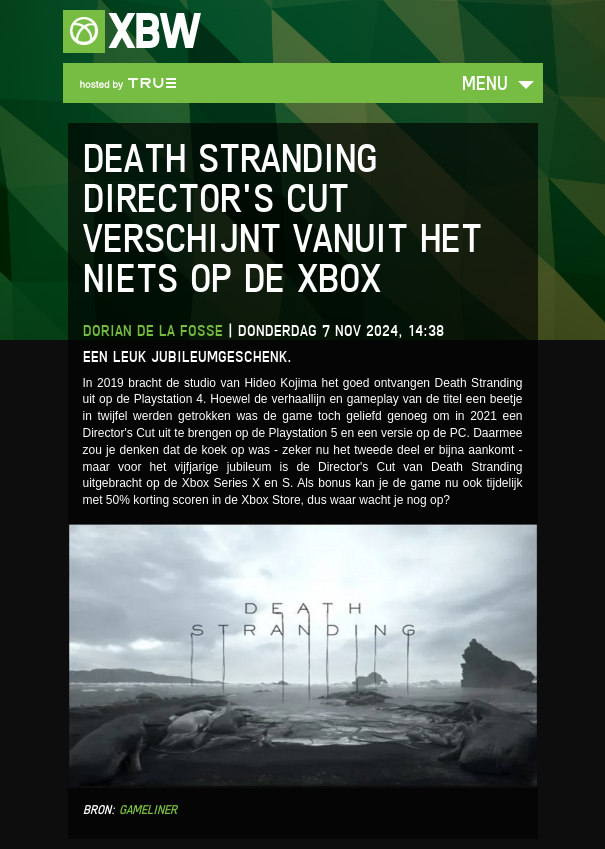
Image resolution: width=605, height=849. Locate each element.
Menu (485, 82)
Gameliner (148, 809)
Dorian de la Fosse (153, 330)
